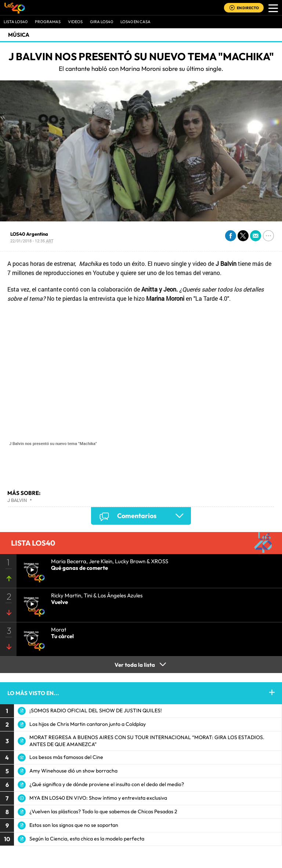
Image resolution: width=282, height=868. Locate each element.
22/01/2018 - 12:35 (32, 241)
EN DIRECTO (248, 8)
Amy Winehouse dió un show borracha (73, 771)
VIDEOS (75, 22)
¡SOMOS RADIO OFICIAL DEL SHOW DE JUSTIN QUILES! (96, 710)
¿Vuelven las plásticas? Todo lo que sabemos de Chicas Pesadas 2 (103, 811)
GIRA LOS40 (102, 22)
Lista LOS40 (16, 22)
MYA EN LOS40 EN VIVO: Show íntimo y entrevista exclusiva (98, 798)
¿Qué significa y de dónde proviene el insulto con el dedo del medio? (107, 784)
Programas (48, 22)
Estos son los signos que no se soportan (74, 825)
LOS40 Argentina (29, 234)
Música (19, 35)
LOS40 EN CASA (135, 22)
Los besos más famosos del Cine (66, 757)
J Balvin (17, 500)
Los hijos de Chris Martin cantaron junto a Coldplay (88, 724)
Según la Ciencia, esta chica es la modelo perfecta (87, 839)
